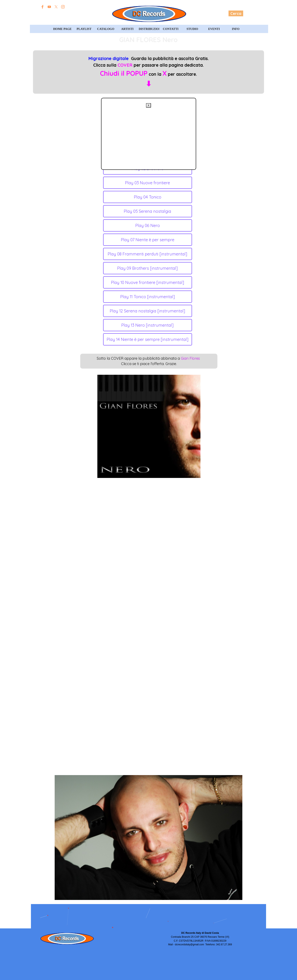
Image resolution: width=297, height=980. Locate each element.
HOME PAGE (62, 29)
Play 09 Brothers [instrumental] (147, 268)
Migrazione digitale (108, 58)
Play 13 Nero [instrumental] (147, 325)
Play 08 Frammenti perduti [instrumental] (147, 254)
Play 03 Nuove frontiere (147, 183)
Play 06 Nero (148, 225)
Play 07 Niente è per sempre (148, 240)
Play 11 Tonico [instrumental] (148, 297)
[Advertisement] (149, 136)
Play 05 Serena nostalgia (147, 211)
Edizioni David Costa (63, 14)
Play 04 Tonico (148, 197)
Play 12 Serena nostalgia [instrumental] (147, 311)
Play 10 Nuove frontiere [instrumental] (148, 282)
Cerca (236, 13)
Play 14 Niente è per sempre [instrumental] (148, 339)
